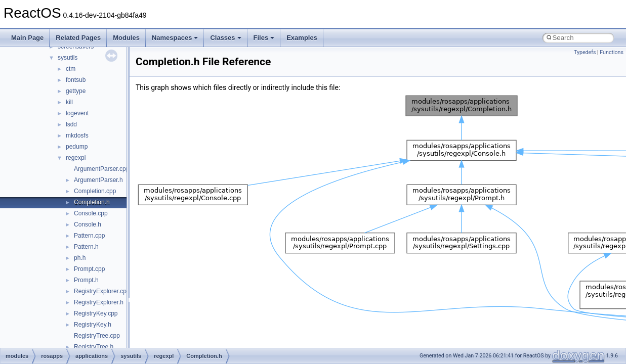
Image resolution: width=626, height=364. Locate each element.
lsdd (71, 124)
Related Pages (78, 38)
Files (264, 38)
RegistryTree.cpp (97, 336)
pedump (77, 147)
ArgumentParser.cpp (101, 169)
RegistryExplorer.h (99, 302)
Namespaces (175, 38)
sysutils (68, 58)
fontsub (76, 80)
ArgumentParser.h (98, 180)
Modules (126, 38)
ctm (71, 69)
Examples (302, 38)
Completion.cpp (95, 191)
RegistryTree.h (94, 347)
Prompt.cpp (89, 269)
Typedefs (585, 52)
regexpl (76, 158)
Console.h (88, 224)
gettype (76, 91)
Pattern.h (86, 247)
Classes (225, 38)
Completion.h (92, 202)
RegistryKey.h (93, 325)
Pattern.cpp (89, 236)
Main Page (27, 38)
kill (69, 102)
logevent (77, 113)
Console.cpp (91, 213)
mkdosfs (77, 135)
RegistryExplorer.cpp (102, 291)
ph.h (80, 258)
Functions (612, 52)
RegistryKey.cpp (96, 313)
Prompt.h (86, 280)
